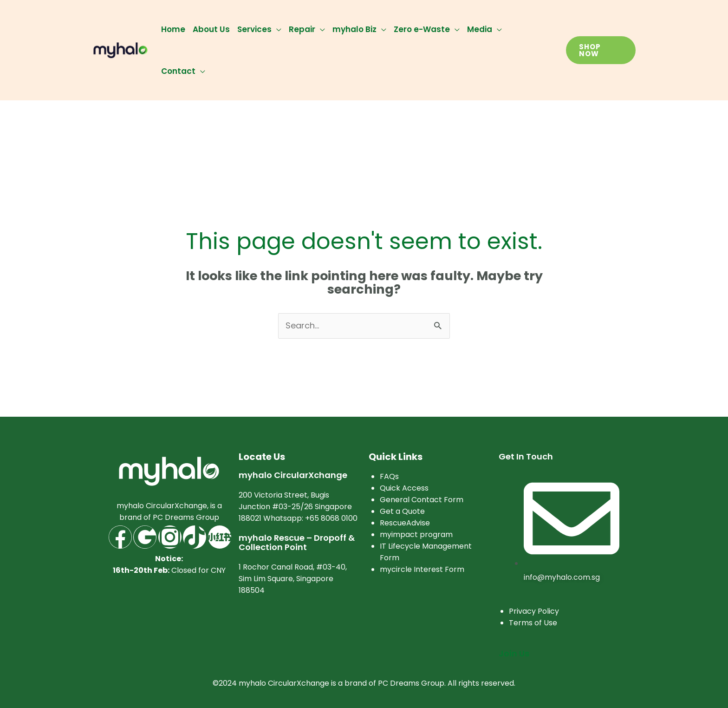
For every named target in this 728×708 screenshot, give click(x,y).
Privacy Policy (534, 611)
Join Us (514, 653)
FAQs (389, 476)
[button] (601, 50)
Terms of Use (533, 623)
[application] (276, 29)
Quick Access (404, 488)
